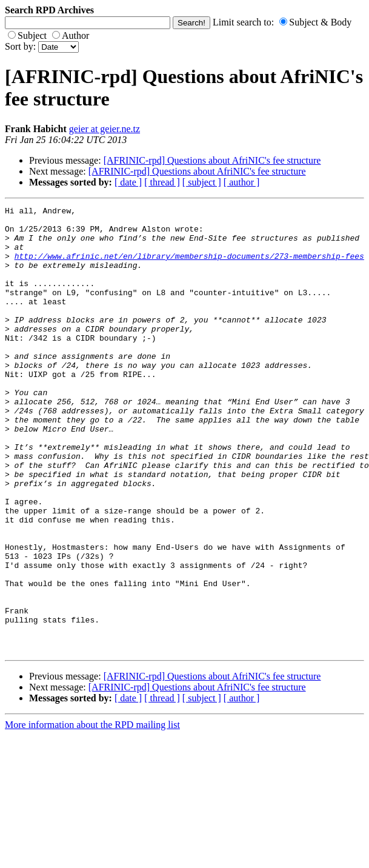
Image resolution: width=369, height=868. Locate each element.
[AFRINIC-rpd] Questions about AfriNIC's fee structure (212, 160)
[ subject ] (202, 182)
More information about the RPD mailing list (92, 814)
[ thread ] (162, 182)
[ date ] (128, 182)
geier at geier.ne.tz (105, 129)
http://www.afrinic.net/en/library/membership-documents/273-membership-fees (189, 267)
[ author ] (242, 182)
